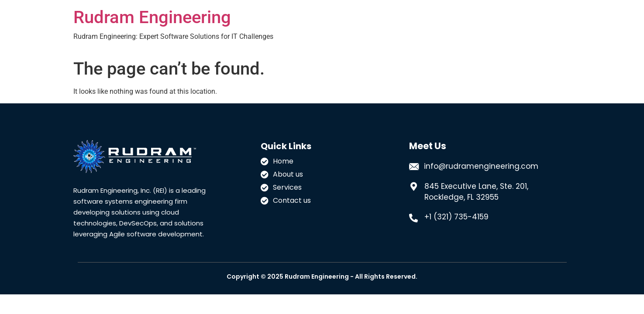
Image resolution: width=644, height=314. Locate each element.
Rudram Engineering (152, 17)
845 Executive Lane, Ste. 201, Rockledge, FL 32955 (476, 192)
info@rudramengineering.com (481, 166)
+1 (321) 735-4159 (456, 217)
